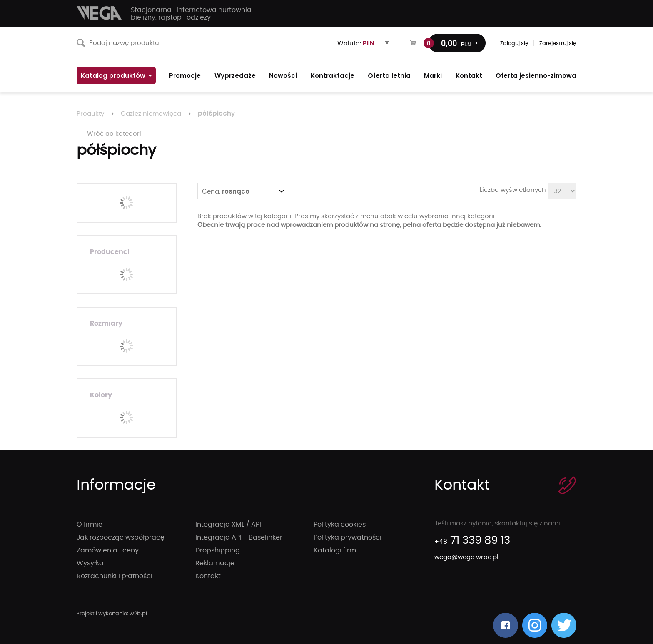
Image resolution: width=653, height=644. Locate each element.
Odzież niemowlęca (151, 114)
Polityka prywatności (348, 537)
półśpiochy (216, 113)
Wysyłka (90, 563)
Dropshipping (218, 550)
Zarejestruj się (558, 44)
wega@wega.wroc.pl (466, 557)
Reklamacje (215, 563)
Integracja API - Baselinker (239, 537)
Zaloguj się (514, 44)
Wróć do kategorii (110, 134)
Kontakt (208, 576)
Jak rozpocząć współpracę (121, 537)
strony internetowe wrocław (112, 614)
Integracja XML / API (228, 525)
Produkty (90, 114)
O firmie (90, 525)
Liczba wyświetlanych (513, 190)
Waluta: (356, 43)
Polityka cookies (340, 525)
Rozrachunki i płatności (115, 576)
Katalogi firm (335, 550)
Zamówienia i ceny (108, 550)
